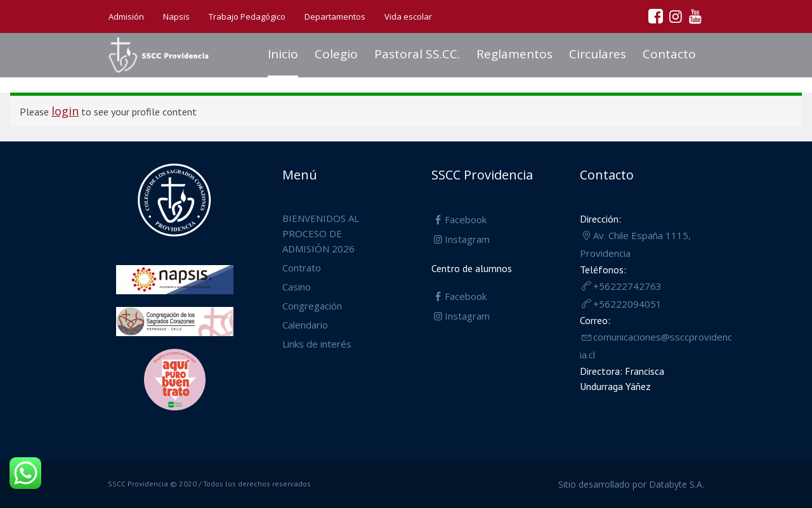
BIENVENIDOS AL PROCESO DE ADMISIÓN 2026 (321, 233)
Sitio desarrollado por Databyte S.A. (631, 484)
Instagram (467, 239)
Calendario (305, 325)
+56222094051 (627, 304)
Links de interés (317, 344)
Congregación (312, 306)
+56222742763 (627, 286)
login (65, 111)
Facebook (466, 219)
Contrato (302, 268)
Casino (297, 287)
